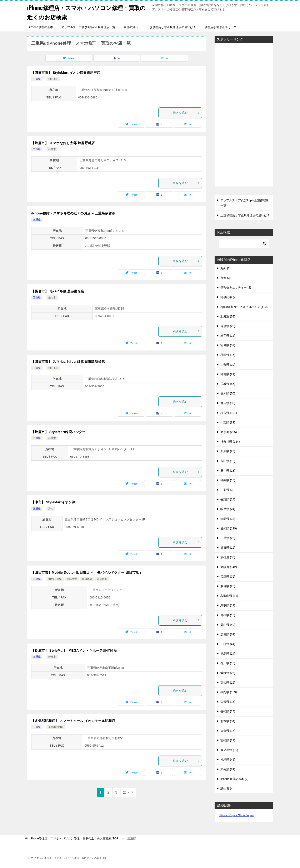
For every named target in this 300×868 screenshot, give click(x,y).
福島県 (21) (228, 374)
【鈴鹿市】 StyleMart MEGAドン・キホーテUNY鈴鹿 (74, 651)
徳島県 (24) (228, 654)
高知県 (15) (228, 683)
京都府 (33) (228, 557)
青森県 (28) (228, 326)
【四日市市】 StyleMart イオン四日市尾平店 (66, 73)
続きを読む (186, 113)
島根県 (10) (228, 615)
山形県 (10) (228, 365)
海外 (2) (226, 268)
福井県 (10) (228, 480)
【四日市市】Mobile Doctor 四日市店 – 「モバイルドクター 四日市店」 (87, 573)
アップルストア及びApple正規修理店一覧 (88, 27)
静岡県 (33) (228, 519)
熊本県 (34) (228, 721)
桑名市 (52, 297)
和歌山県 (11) (229, 596)
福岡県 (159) (229, 692)
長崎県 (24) (228, 711)
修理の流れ (131, 27)
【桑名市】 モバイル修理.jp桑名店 (58, 291)
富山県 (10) (228, 461)
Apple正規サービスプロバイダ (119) (244, 307)
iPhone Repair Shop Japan (236, 815)
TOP (74, 838)
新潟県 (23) (228, 451)
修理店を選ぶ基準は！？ (220, 27)
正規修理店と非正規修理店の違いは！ (171, 27)
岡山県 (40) (228, 625)
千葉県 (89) (228, 422)
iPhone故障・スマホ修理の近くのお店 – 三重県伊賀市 (73, 213)
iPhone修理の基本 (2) (234, 779)
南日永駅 (87, 579)
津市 (51, 509)
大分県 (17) (228, 731)
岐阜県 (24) (228, 509)
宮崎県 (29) (228, 740)
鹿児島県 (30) (229, 750)
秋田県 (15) (228, 355)
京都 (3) (226, 278)
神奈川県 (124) (230, 442)
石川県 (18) (228, 471)
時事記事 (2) (228, 297)
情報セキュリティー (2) (236, 287)
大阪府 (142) (229, 567)
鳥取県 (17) (228, 605)
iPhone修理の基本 (41, 27)
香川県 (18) (228, 663)
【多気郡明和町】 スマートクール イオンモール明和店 (73, 721)
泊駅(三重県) (55, 579)
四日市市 (53, 79)
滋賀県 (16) (228, 548)
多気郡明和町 (56, 727)
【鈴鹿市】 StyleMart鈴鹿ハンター (58, 432)
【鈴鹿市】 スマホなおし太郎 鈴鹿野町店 (63, 143)
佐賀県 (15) (228, 702)
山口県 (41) (228, 644)
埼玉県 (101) (229, 413)
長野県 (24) (228, 499)
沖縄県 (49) (228, 760)
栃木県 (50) (228, 393)
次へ (126, 792)
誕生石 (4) (227, 789)
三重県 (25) (228, 538)
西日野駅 (72, 579)
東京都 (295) (229, 432)
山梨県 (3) (227, 490)
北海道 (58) (228, 316)
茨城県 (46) (228, 384)
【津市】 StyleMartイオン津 (53, 502)
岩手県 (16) (228, 336)
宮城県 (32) (228, 345)
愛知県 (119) (229, 528)
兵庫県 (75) (228, 577)
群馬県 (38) (228, 403)
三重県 (37, 79)
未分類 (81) (228, 769)
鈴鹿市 (52, 149)
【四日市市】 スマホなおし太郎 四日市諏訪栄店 (68, 362)
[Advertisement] (244, 115)
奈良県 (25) (228, 586)
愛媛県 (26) (228, 673)
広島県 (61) (228, 634)
